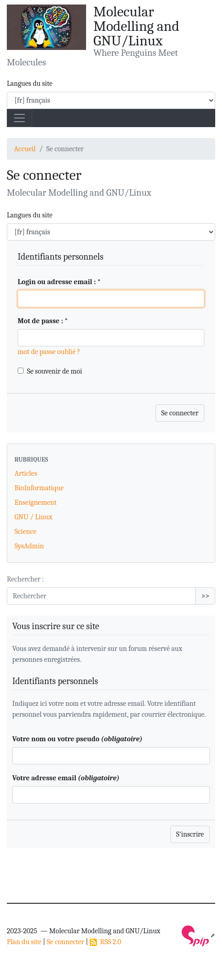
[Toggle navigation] (19, 118)
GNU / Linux (33, 517)
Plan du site (24, 942)
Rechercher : (25, 579)
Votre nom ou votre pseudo (77, 739)
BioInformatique (39, 488)
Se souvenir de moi (55, 371)
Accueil (25, 149)
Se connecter (65, 942)
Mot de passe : (43, 321)
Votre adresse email (66, 778)
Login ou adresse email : (59, 282)
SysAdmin (29, 546)
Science (25, 532)
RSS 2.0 (106, 942)
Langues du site (30, 84)
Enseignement (36, 502)
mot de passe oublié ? (49, 352)
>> (205, 596)
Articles (26, 473)
